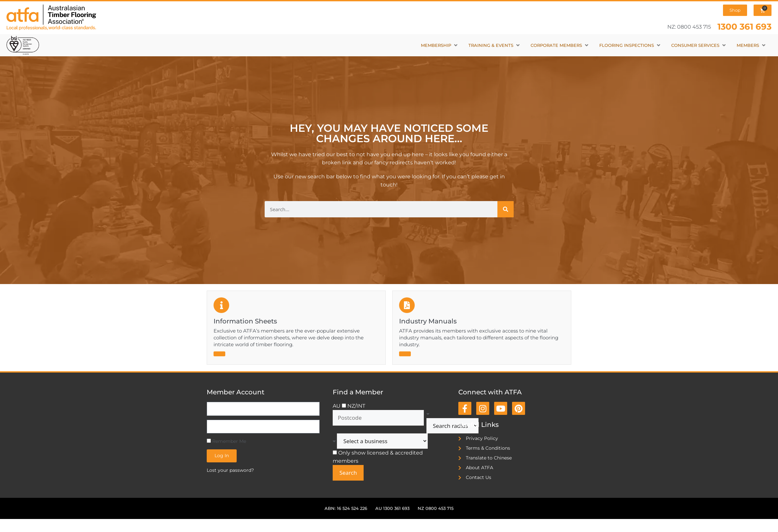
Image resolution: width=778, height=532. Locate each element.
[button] (440, 45)
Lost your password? (230, 470)
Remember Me (226, 441)
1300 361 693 (744, 27)
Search (348, 473)
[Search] (506, 209)
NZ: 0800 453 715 (689, 27)
